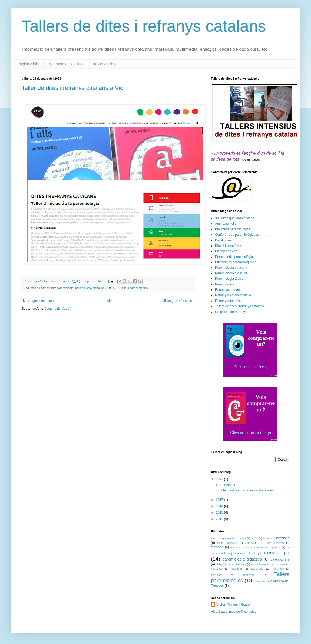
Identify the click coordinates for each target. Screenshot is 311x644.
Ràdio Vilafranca (236, 564)
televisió (260, 581)
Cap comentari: (94, 281)
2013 (220, 512)
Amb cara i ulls (226, 224)
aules (266, 538)
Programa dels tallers (65, 64)
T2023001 (112, 288)
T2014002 (257, 569)
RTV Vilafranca (260, 564)
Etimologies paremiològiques (236, 262)
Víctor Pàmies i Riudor (234, 605)
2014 (220, 506)
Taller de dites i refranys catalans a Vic (72, 88)
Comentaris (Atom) (57, 309)
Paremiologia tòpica (229, 279)
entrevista (251, 543)
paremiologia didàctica (90, 288)
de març (226, 485)
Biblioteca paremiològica (233, 229)
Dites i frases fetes (228, 246)
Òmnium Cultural (245, 553)
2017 (220, 500)
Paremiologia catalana (231, 268)
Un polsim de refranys (231, 312)
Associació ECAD (235, 538)
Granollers (259, 547)
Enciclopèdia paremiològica (235, 257)
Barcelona (282, 538)
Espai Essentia (275, 543)
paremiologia (65, 288)
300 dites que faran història (235, 218)
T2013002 (279, 564)
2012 (220, 519)
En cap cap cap (226, 251)
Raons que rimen (227, 290)
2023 (220, 479)
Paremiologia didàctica (231, 273)
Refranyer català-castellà (233, 295)
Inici (109, 301)
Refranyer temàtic (228, 301)
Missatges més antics (178, 301)
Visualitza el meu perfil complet (233, 612)
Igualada (276, 547)
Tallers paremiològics (134, 288)
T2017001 (217, 575)
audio (254, 538)
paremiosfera (280, 559)
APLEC (215, 538)
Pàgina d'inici (28, 64)
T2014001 (236, 569)
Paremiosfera (225, 284)
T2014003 (278, 569)
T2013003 (217, 569)
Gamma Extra (239, 547)
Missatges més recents (40, 301)
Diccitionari (223, 240)
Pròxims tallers (104, 64)
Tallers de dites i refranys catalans (144, 26)
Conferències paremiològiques (237, 235)
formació (217, 547)
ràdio (219, 564)
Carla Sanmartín (227, 543)
